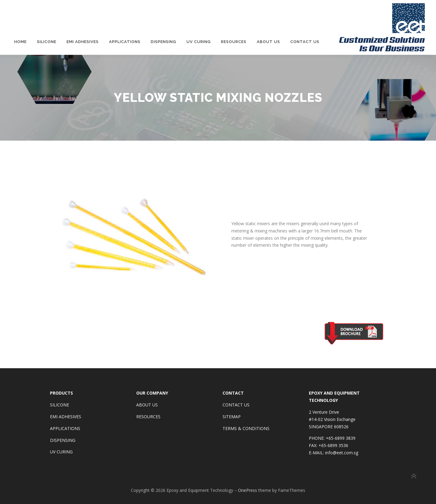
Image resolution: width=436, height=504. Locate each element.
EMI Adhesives (83, 42)
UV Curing (199, 42)
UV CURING (61, 451)
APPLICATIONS (65, 428)
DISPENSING (63, 440)
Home (20, 42)
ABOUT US (147, 404)
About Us (268, 42)
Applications (125, 42)
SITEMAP (232, 416)
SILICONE (59, 404)
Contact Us (305, 42)
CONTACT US (236, 404)
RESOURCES (148, 416)
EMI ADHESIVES (66, 416)
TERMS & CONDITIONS (246, 428)
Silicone (47, 42)
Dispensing (163, 42)
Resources (234, 42)
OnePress (248, 490)
